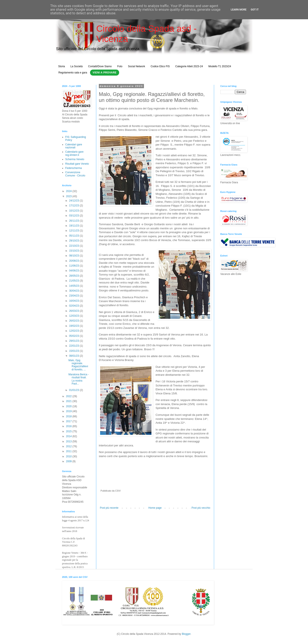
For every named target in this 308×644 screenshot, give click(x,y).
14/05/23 (74, 286)
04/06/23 (74, 271)
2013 (69, 441)
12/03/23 (74, 316)
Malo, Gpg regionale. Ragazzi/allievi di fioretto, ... (78, 365)
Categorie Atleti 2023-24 (189, 66)
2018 (69, 416)
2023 (69, 196)
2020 (69, 406)
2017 (69, 421)
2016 (69, 426)
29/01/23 (74, 341)
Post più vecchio (201, 508)
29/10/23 (74, 241)
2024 (69, 191)
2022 (69, 396)
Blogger (186, 634)
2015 (69, 431)
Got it (255, 10)
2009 (69, 461)
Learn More (239, 10)
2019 (69, 411)
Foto (120, 66)
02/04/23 (74, 306)
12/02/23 (74, 331)
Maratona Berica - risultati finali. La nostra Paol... (79, 379)
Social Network (136, 66)
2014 (69, 436)
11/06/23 (74, 266)
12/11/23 (74, 231)
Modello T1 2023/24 (220, 66)
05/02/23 (74, 336)
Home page (155, 508)
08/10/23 (74, 256)
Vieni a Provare (105, 73)
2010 (69, 456)
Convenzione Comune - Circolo (75, 174)
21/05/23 (74, 281)
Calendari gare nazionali (74, 146)
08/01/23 (74, 356)
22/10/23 (74, 246)
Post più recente (109, 508)
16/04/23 (74, 301)
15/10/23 (74, 251)
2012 (69, 446)
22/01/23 (74, 346)
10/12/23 (74, 211)
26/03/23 (74, 311)
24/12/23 (74, 201)
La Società (76, 66)
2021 (69, 401)
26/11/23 (74, 221)
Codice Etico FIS (160, 66)
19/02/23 (74, 326)
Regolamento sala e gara (73, 73)
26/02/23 (74, 321)
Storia (61, 66)
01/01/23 (74, 390)
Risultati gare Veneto (77, 164)
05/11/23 (74, 236)
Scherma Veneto (75, 159)
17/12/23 (74, 206)
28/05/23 (74, 276)
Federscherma (73, 168)
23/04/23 (74, 296)
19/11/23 (74, 226)
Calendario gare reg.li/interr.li (74, 153)
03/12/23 (74, 216)
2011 (69, 451)
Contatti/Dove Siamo (100, 66)
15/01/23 (74, 351)
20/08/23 (74, 261)
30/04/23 (74, 291)
